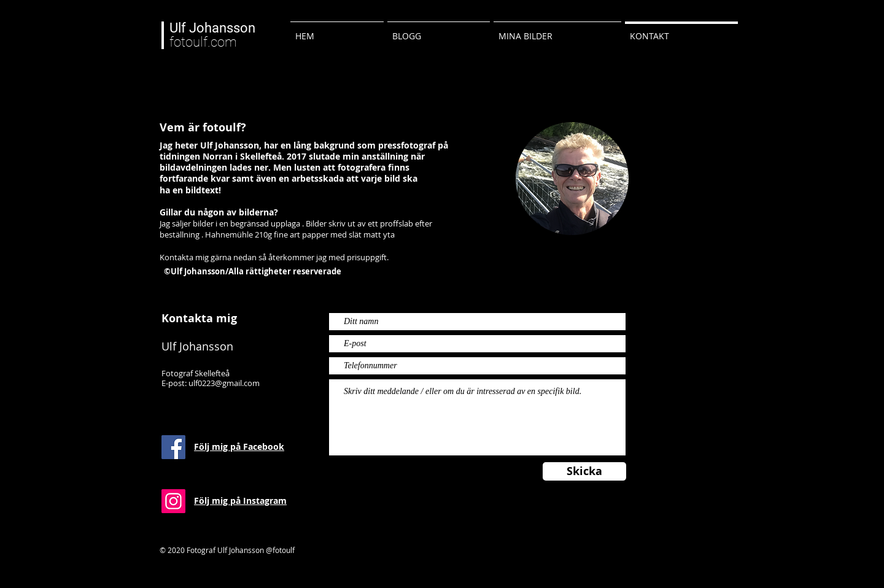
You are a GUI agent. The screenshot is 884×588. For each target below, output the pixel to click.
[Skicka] (584, 471)
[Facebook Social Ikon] (173, 447)
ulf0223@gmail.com (224, 383)
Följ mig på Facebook (239, 447)
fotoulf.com (212, 35)
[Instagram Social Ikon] (173, 501)
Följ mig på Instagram (240, 501)
